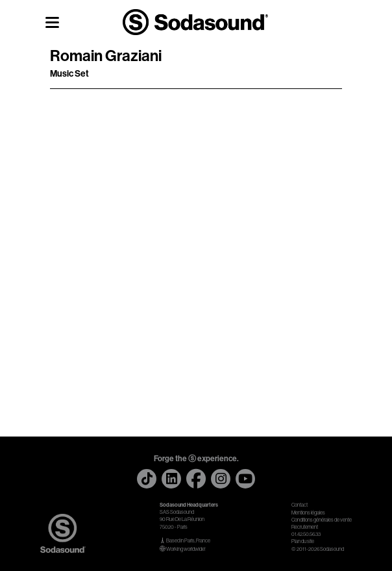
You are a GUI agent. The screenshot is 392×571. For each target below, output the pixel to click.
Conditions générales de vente (322, 520)
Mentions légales (308, 513)
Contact (300, 505)
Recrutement (305, 527)
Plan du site (303, 541)
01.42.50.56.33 (306, 534)
